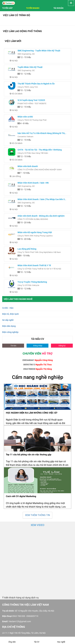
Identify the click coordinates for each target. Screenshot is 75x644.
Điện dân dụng (9, 326)
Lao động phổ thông (27, 249)
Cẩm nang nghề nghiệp (38, 377)
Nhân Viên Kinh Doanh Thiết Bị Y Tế (34, 265)
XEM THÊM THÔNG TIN (37, 515)
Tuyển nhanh (33, 8)
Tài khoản (58, 8)
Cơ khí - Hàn (8, 308)
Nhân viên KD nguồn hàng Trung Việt (35, 232)
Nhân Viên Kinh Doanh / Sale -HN (33, 183)
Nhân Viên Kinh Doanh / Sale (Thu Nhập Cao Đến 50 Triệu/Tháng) (42, 200)
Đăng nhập (37, 346)
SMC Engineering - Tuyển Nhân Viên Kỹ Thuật (39, 51)
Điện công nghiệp (10, 332)
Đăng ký (62, 346)
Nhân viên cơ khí (25, 117)
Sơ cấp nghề (8, 320)
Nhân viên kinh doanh (28, 166)
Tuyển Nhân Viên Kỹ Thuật (30, 67)
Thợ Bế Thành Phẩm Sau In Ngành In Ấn (36, 84)
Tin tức (13, 346)
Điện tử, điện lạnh (10, 314)
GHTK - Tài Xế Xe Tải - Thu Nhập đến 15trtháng (40, 150)
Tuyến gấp (7, 8)
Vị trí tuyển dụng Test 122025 (31, 100)
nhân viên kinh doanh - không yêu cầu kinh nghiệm (41, 216)
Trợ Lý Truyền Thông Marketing (32, 282)
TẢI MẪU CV (37, 339)
